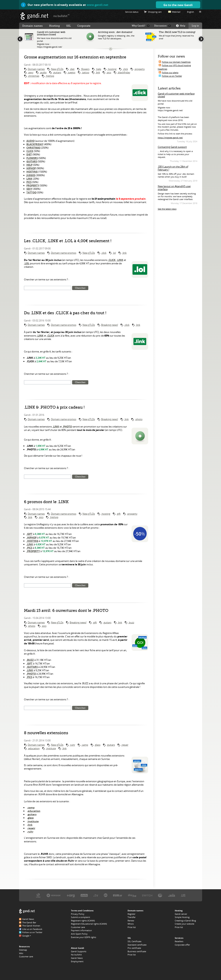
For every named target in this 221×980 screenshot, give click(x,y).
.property (139, 69)
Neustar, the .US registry (183, 895)
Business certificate (137, 951)
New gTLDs (57, 69)
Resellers (179, 941)
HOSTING (32, 172)
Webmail (176, 12)
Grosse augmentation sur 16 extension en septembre (75, 57)
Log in (195, 26)
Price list (132, 927)
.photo (139, 419)
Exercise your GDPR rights (84, 937)
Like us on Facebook (32, 929)
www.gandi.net (97, 5)
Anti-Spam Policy (79, 934)
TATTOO (31, 192)
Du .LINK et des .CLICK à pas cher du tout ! (65, 313)
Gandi (34, 16)
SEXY (29, 189)
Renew (131, 921)
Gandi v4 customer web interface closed (176, 95)
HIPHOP (31, 168)
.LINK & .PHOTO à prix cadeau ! (54, 407)
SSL (69, 26)
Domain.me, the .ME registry (106, 895)
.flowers (85, 69)
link (30, 825)
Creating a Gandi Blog (185, 921)
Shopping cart (155, 12)
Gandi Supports (79, 951)
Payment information (81, 930)
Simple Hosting (182, 917)
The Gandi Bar (29, 922)
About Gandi (77, 948)
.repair (125, 745)
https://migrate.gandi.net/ (170, 138)
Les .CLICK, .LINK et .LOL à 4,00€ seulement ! (68, 241)
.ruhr (72, 745)
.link (98, 72)
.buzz (131, 622)
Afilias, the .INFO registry (84, 895)
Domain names (36, 69)
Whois (131, 924)
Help (183, 26)
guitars (32, 814)
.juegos (71, 72)
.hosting (112, 69)
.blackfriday (124, 72)
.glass (97, 745)
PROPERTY (33, 185)
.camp (85, 745)
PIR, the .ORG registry (71, 895)
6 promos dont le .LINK (46, 502)
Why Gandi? (139, 26)
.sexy (31, 72)
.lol (114, 253)
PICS (29, 182)
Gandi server (181, 914)
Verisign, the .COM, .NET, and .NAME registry (54, 895)
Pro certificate (134, 948)
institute (33, 821)
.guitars (57, 72)
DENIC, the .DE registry (160, 895)
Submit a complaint (80, 917)
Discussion (160, 26)
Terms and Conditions (82, 911)
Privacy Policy (78, 914)
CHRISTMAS (33, 148)
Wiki (21, 953)
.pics (109, 72)
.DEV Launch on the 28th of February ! (173, 168)
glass (31, 818)
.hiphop (50, 76)
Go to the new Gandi (178, 5)
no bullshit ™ (62, 16)
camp (31, 808)
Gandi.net (27, 911)
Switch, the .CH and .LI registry (147, 895)
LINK (29, 179)
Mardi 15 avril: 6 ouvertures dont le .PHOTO (66, 611)
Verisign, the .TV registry (96, 895)
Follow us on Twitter (172, 76)
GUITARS (32, 161)
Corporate (84, 26)
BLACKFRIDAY (35, 144)
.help (98, 69)
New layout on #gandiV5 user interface (174, 188)
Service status (132, 12)
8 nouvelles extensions (46, 733)
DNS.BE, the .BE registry (132, 895)
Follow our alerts (170, 73)
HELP (29, 165)
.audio (43, 72)
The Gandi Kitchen (31, 926)
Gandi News (28, 919)
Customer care (26, 956)
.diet (72, 69)
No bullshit (76, 955)
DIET (29, 154)
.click (125, 69)
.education (34, 748)
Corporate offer (182, 945)
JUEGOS (31, 175)
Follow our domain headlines (176, 62)
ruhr (31, 832)
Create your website (184, 924)
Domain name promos (64, 253)
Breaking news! (110, 325)
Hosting (54, 26)
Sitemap (23, 950)
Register (131, 914)
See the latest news (167, 209)
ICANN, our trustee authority (38, 895)
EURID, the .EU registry (118, 895)
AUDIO (30, 141)
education (34, 811)
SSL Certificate (134, 941)
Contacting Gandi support (172, 147)
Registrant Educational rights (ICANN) (89, 924)
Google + (27, 936)
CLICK (30, 151)
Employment (77, 961)
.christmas (33, 76)
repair (32, 828)
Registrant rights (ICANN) (83, 921)
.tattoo (85, 72)
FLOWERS (32, 158)
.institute (51, 748)
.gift (119, 514)
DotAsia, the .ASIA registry (172, 895)
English (191, 12)
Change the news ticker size (111, 49)
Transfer (132, 917)
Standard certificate (137, 945)
